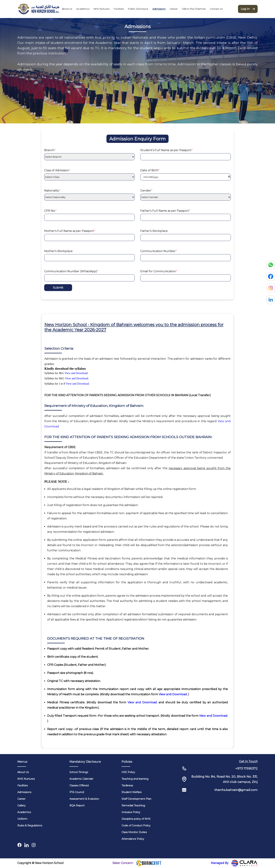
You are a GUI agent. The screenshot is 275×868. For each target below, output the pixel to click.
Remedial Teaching (133, 806)
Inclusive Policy (131, 812)
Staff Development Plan (136, 799)
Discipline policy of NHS (136, 819)
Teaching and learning (135, 779)
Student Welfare (132, 792)
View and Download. (76, 373)
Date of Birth (150, 170)
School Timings (79, 772)
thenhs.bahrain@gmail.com (236, 790)
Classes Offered (79, 786)
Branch (50, 150)
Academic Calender (81, 779)
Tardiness (127, 786)
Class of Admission (57, 170)
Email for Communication (159, 271)
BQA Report (77, 806)
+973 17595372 (246, 768)
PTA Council (77, 792)
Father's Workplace (154, 231)
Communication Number (159, 251)
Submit (58, 288)
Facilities (119, 9)
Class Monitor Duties (134, 832)
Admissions (159, 9)
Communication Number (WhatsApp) (71, 271)
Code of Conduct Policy (136, 826)
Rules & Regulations (30, 826)
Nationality (52, 191)
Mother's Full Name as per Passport (70, 231)
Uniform (22, 819)
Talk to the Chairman (194, 9)
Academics (83, 9)
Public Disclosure (138, 9)
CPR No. (50, 211)
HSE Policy (128, 772)
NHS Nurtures (102, 9)
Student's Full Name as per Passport (167, 150)
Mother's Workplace (58, 251)
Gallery (21, 806)
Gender (146, 191)
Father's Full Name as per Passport (165, 211)
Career (174, 9)
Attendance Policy (133, 839)
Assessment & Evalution (84, 799)
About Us (67, 9)
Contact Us (216, 9)
